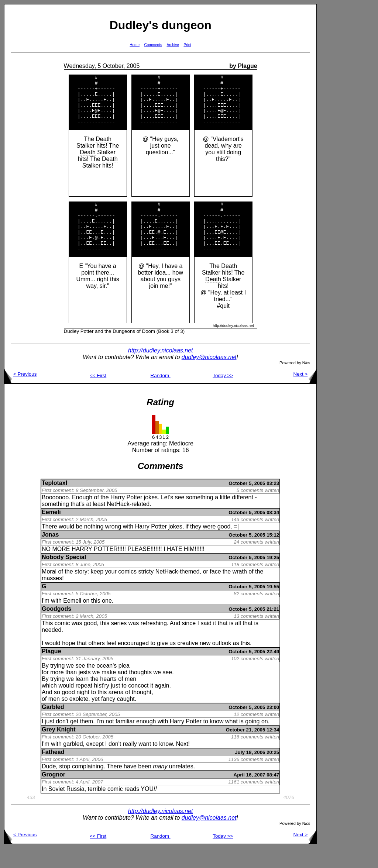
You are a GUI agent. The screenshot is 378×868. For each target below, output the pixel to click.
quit (225, 326)
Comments (153, 45)
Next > (305, 394)
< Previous (20, 394)
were (209, 546)
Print (187, 45)
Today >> (223, 395)
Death (104, 149)
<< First (98, 395)
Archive (173, 45)
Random (161, 395)
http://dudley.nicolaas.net (161, 370)
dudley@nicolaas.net (209, 377)
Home (135, 45)
